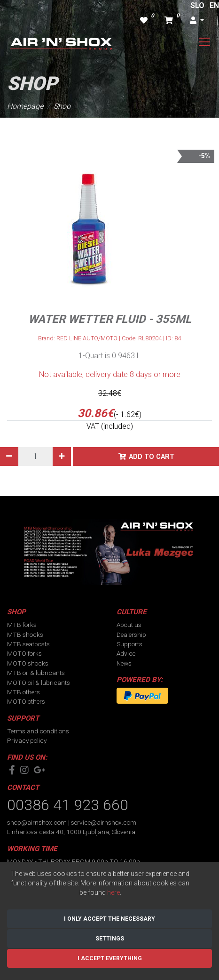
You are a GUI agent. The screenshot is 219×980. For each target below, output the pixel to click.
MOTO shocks (28, 663)
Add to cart (152, 457)
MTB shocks (25, 635)
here (113, 892)
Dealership (131, 635)
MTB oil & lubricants (36, 673)
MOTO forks (24, 653)
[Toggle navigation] (204, 42)
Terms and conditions (38, 731)
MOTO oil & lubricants (39, 683)
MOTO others (26, 701)
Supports (129, 644)
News (124, 663)
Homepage (25, 106)
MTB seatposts (28, 644)
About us (129, 625)
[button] (197, 21)
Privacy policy (27, 740)
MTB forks (22, 625)
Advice (126, 653)
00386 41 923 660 (68, 805)
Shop (62, 106)
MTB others (23, 692)
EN (214, 5)
